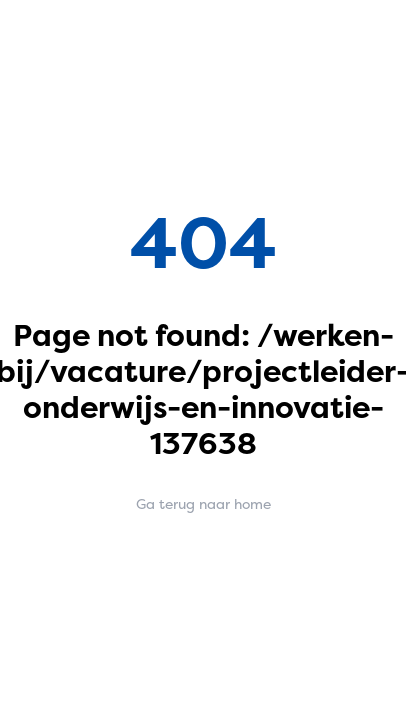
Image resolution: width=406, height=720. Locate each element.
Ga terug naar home (203, 503)
